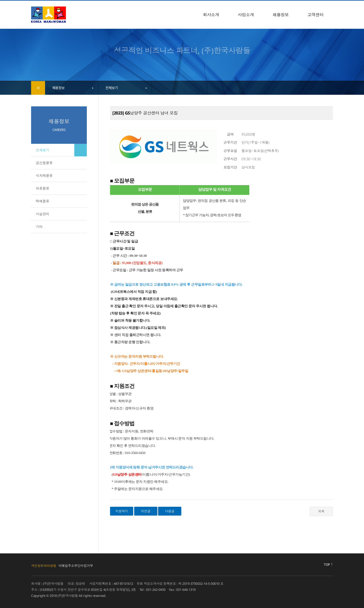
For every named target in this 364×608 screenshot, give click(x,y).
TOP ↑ (328, 564)
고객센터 (315, 15)
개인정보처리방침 (44, 566)
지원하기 (122, 511)
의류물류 (42, 188)
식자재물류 (44, 176)
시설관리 (42, 214)
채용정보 (281, 15)
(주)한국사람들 (49, 15)
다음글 (170, 511)
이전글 (146, 511)
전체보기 (42, 150)
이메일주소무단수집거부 (76, 566)
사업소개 (246, 15)
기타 (39, 227)
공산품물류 (44, 163)
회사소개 (211, 15)
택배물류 (42, 201)
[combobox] (72, 88)
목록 (321, 511)
